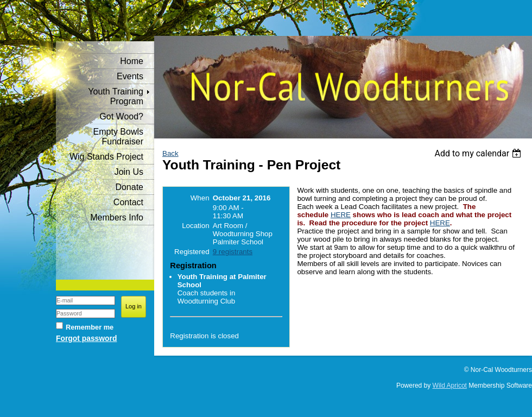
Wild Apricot (450, 386)
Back (170, 153)
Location (195, 226)
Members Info (117, 217)
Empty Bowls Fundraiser (118, 137)
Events (130, 76)
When (200, 198)
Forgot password (86, 338)
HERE (341, 215)
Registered (192, 252)
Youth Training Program (116, 96)
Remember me (90, 327)
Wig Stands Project (106, 157)
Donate (129, 187)
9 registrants (233, 252)
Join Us (129, 172)
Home (132, 61)
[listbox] (479, 153)
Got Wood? (121, 116)
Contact (128, 202)
